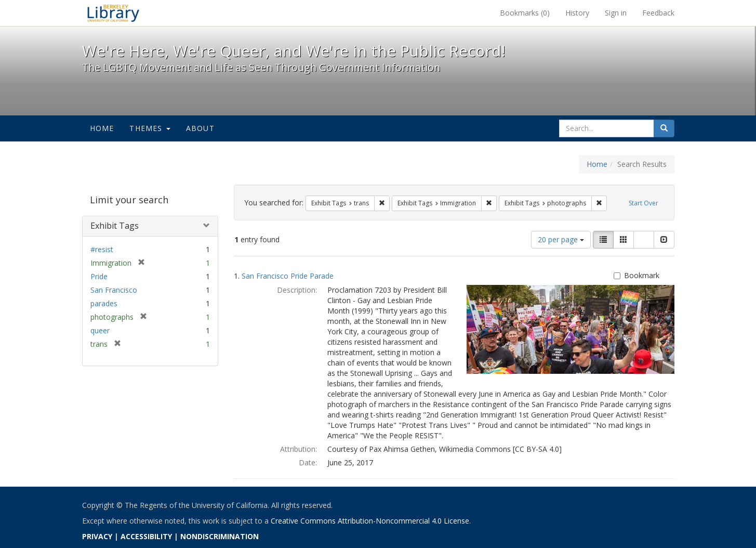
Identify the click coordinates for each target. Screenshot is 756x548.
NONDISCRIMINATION (220, 536)
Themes (150, 128)
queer (100, 330)
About (200, 128)
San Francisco (114, 290)
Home (102, 128)
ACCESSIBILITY (146, 536)
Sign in (616, 13)
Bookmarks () (525, 13)
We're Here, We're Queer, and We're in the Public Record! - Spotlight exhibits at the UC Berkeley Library (113, 13)
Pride (99, 276)
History (577, 13)
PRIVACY (97, 536)
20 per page (561, 239)
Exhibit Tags (115, 226)
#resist (102, 249)
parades (104, 303)
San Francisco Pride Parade (288, 276)
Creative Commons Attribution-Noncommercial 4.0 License (370, 521)
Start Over (644, 203)
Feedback (658, 13)
